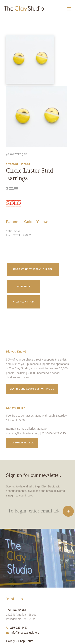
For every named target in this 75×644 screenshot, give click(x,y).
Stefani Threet (18, 164)
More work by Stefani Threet (33, 269)
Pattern (12, 222)
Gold (28, 222)
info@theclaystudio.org (23, 633)
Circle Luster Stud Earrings (11, 19)
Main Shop (24, 287)
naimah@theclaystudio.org (23, 433)
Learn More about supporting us (32, 389)
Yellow (42, 222)
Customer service (22, 443)
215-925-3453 (17, 628)
